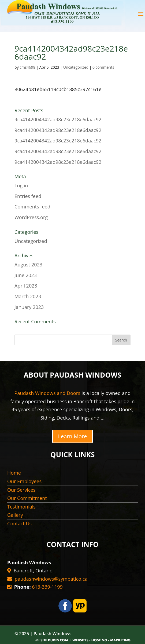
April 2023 (26, 286)
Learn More (73, 436)
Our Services (21, 490)
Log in (21, 185)
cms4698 (27, 67)
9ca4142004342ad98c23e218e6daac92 (58, 119)
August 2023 (28, 265)
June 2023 (26, 275)
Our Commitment (27, 498)
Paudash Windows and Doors (47, 393)
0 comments (103, 67)
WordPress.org (31, 217)
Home (14, 473)
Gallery (15, 515)
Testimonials (21, 507)
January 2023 (29, 307)
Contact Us (19, 523)
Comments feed (32, 207)
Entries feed (28, 196)
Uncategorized (76, 67)
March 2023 (28, 296)
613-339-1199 (47, 587)
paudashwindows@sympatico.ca (51, 579)
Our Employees (24, 481)
